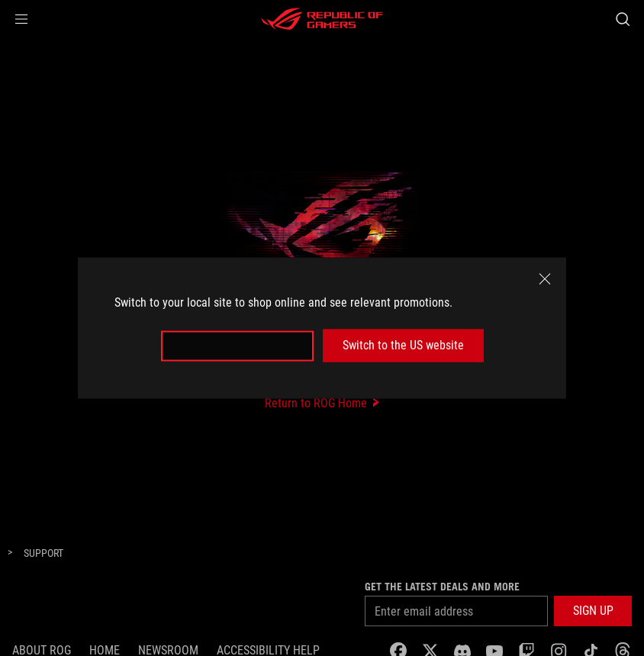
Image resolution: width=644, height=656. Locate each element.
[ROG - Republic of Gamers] (322, 19)
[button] (21, 19)
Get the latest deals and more (442, 587)
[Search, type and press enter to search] (623, 19)
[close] (545, 279)
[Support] (43, 554)
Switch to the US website (403, 345)
